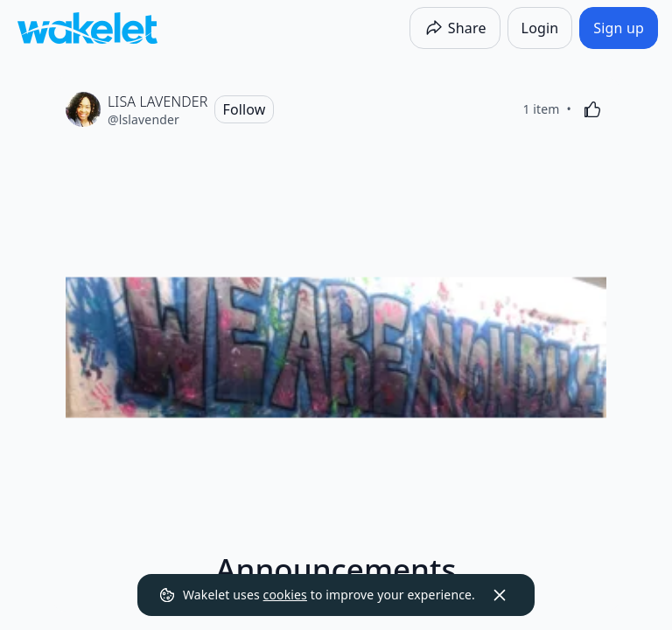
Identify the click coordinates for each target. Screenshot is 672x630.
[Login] (540, 28)
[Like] (592, 109)
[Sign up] (619, 28)
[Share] (455, 28)
